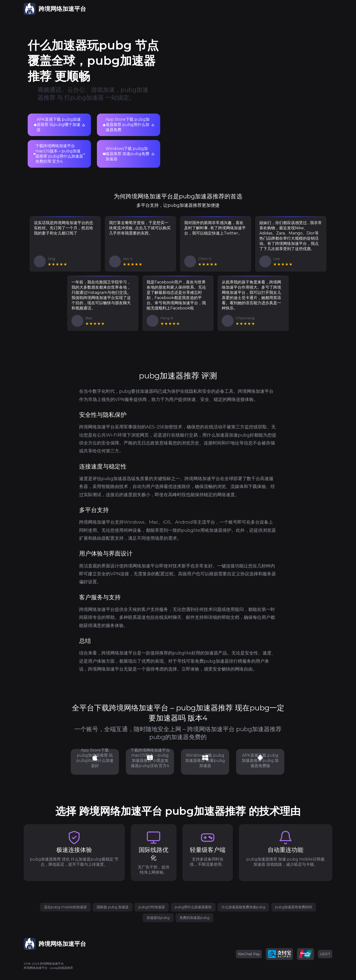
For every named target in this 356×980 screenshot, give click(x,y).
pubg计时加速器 (152, 907)
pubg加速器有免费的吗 (294, 907)
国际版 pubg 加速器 (113, 907)
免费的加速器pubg (194, 918)
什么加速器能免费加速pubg (243, 907)
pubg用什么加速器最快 (193, 907)
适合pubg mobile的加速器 (65, 907)
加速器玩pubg (158, 918)
